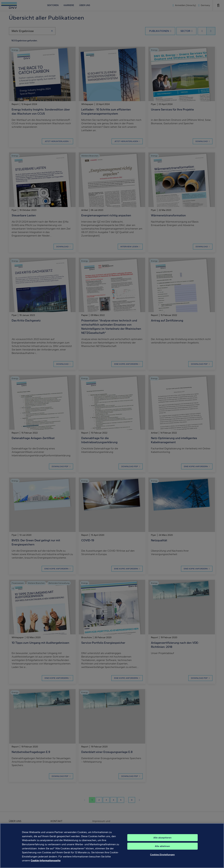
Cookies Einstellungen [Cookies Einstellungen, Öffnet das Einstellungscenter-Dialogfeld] (162, 855)
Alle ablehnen (162, 846)
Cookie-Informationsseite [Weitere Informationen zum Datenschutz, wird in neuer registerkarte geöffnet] (45, 860)
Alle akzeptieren (162, 838)
